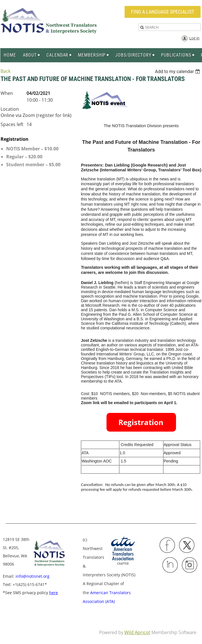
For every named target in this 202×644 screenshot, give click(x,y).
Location (10, 109)
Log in (194, 38)
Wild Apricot (137, 632)
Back (6, 71)
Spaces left (12, 124)
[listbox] (178, 72)
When (7, 93)
